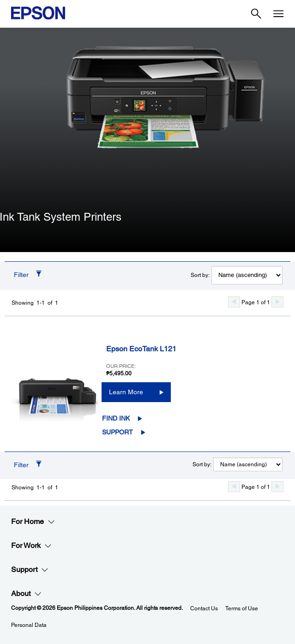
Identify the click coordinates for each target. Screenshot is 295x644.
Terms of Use (242, 608)
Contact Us (204, 608)
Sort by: (200, 275)
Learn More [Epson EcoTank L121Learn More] (126, 392)
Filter (21, 275)
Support (117, 432)
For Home (33, 522)
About (26, 594)
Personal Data (29, 625)
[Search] (256, 14)
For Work (31, 546)
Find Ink (116, 418)
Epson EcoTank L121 (141, 349)
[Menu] (278, 14)
